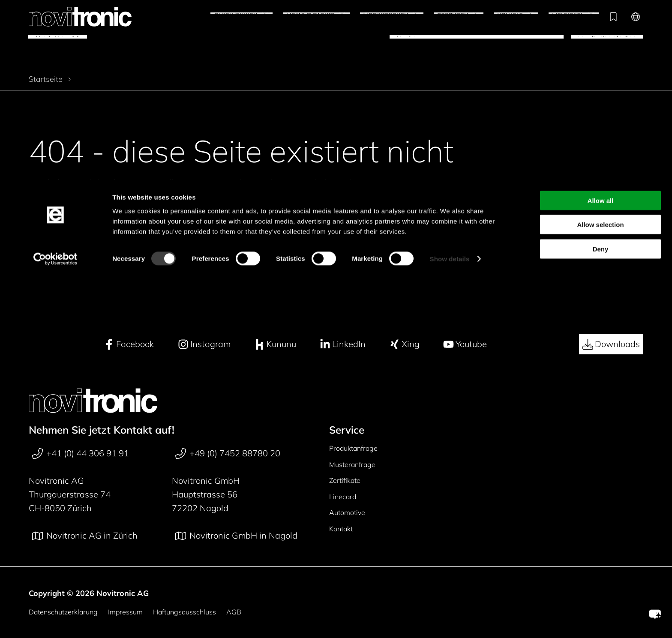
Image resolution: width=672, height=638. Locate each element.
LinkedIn (343, 344)
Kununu (275, 344)
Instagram (204, 344)
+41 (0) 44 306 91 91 (81, 453)
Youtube (465, 344)
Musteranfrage (352, 464)
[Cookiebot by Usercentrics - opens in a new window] (55, 80)
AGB (234, 612)
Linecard (343, 497)
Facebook (129, 344)
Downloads (611, 344)
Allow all (601, 21)
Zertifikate (345, 480)
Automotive (347, 512)
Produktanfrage (353, 448)
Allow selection (600, 45)
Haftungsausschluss (184, 612)
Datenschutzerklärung (63, 612)
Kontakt (341, 529)
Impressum (125, 612)
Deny (601, 69)
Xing (404, 344)
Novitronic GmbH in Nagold (236, 536)
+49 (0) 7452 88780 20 (228, 453)
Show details (450, 79)
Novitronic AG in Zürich (85, 536)
